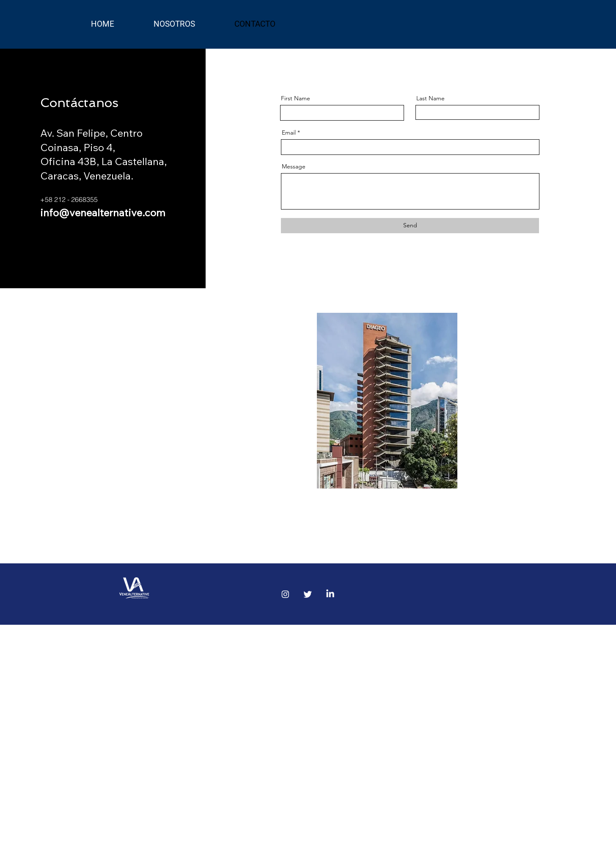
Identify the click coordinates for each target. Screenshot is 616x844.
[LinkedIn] (330, 594)
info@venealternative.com (103, 212)
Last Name (430, 98)
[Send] (410, 226)
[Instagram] (285, 594)
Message (294, 166)
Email (289, 132)
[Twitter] (308, 594)
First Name (296, 98)
